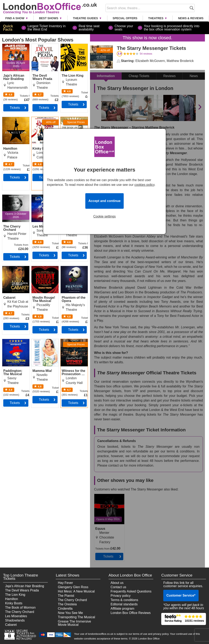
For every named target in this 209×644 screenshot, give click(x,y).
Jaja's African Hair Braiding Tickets (15, 47)
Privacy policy (121, 596)
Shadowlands (15, 620)
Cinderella (65, 609)
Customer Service (181, 595)
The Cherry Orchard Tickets (14, 198)
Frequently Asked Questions (131, 591)
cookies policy (144, 185)
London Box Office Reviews (131, 613)
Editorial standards (124, 604)
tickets (15, 108)
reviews (146, 54)
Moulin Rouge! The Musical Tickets (42, 271)
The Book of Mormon (20, 608)
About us (117, 583)
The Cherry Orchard (20, 612)
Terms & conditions (124, 600)
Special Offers (125, 18)
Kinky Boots (14, 603)
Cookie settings (104, 217)
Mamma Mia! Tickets (41, 342)
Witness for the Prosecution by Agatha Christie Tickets (72, 346)
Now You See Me (70, 613)
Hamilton (12, 599)
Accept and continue (104, 201)
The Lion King (15, 595)
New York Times (117, 327)
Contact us (118, 587)
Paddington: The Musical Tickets (14, 342)
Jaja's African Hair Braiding (25, 586)
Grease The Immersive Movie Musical (74, 623)
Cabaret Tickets (14, 268)
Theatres (156, 18)
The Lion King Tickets (71, 47)
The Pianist (66, 596)
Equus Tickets (104, 496)
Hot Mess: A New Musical (76, 591)
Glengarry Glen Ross (73, 587)
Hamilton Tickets (14, 119)
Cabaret (11, 625)
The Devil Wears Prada (22, 590)
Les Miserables (16, 616)
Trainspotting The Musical (76, 617)
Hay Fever (65, 583)
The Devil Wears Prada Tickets (43, 47)
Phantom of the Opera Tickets (72, 269)
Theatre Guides (85, 18)
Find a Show (15, 18)
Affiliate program (122, 609)
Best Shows (49, 18)
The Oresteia (67, 604)
